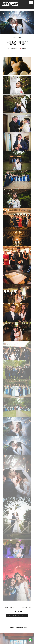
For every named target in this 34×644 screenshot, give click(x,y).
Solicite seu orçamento (17, 616)
